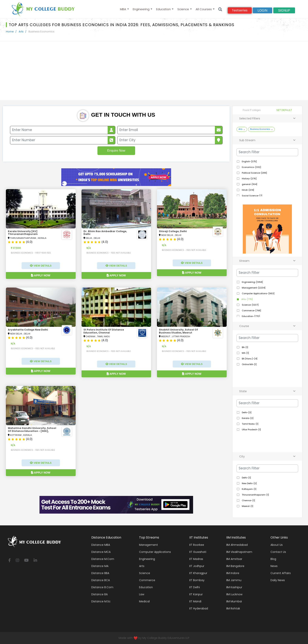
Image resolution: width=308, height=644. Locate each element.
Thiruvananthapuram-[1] (255, 495)
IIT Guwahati (198, 552)
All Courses (204, 9)
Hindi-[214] (248, 190)
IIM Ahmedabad (237, 545)
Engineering (141, 9)
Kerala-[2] (247, 418)
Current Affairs (281, 573)
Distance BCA (101, 580)
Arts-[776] (247, 299)
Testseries (240, 10)
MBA (123, 9)
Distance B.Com (102, 587)
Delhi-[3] (246, 412)
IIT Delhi (195, 587)
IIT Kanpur (196, 594)
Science (183, 9)
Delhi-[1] (246, 478)
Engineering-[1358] (252, 282)
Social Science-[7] (252, 196)
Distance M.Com (103, 559)
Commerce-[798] (251, 311)
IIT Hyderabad (199, 608)
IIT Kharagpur (198, 573)
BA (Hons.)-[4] (249, 359)
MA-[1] (245, 353)
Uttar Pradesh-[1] (251, 430)
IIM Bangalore (235, 566)
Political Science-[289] (254, 173)
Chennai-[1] (248, 500)
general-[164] (249, 184)
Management (148, 545)
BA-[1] (245, 347)
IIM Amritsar (234, 559)
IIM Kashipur (234, 587)
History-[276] (249, 179)
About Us (277, 545)
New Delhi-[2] (249, 483)
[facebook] (10, 561)
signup (284, 11)
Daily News (278, 580)
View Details (41, 266)
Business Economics (260, 129)
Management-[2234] (253, 288)
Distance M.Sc (101, 601)
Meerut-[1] (247, 506)
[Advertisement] (154, 71)
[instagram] (17, 561)
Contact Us (278, 552)
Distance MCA (101, 552)
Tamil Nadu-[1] (250, 424)
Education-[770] (251, 316)
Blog (273, 559)
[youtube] (26, 561)
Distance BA (99, 594)
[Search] (220, 9)
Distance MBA (101, 545)
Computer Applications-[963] (258, 293)
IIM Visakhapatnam (239, 552)
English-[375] (249, 161)
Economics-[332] (251, 167)
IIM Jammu (234, 580)
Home (10, 32)
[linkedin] (35, 561)
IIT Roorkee (197, 545)
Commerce (147, 580)
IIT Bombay (197, 580)
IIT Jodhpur (197, 566)
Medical (144, 601)
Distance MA (100, 566)
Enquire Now (116, 151)
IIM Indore (233, 573)
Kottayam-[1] (249, 489)
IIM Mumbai (234, 601)
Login (262, 11)
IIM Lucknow (234, 594)
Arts (21, 32)
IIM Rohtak (233, 608)
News (274, 566)
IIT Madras (196, 559)
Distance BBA (100, 573)
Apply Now (41, 275)
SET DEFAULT (284, 110)
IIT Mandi (195, 601)
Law (142, 594)
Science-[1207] (250, 305)
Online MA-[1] (249, 364)
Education (163, 9)
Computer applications (155, 552)
